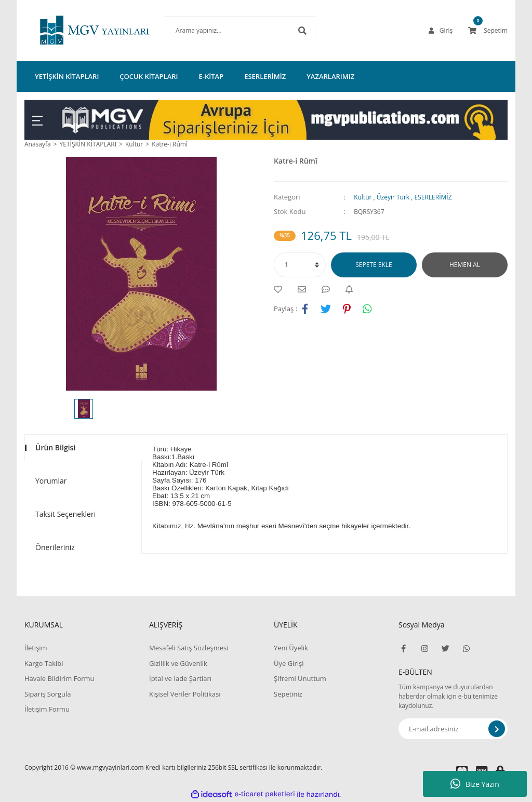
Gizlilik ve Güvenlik (178, 663)
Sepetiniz (288, 694)
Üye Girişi (289, 663)
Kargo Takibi (44, 663)
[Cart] (488, 31)
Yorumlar (51, 481)
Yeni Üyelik (291, 648)
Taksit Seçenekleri (65, 514)
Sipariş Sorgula (48, 694)
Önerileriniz (55, 547)
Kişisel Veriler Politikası (185, 694)
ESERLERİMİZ (433, 197)
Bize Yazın (475, 784)
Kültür (363, 197)
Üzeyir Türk (393, 197)
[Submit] (497, 729)
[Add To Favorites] (281, 289)
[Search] (224, 31)
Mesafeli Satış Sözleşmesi (189, 648)
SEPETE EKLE (374, 265)
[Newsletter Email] (453, 729)
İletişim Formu (47, 709)
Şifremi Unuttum (300, 678)
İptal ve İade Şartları (180, 678)
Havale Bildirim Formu (59, 678)
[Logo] (79, 30)
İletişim (36, 648)
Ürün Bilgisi (55, 447)
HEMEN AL (465, 265)
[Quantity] (300, 265)
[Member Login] (441, 31)
